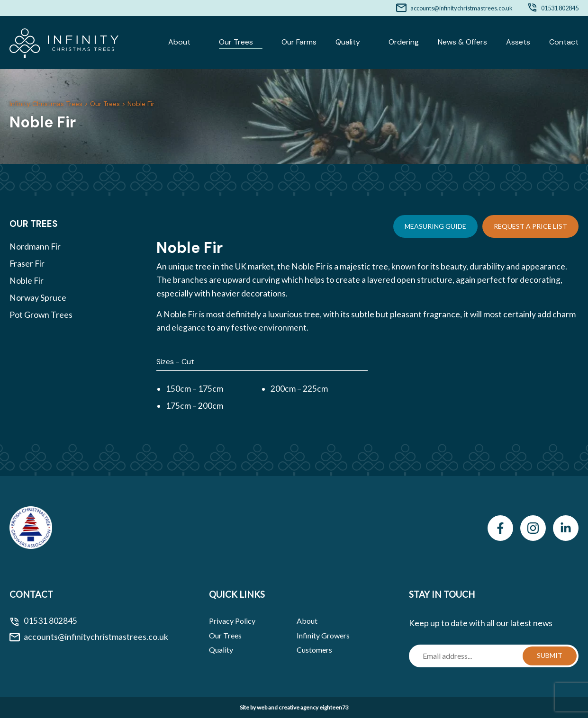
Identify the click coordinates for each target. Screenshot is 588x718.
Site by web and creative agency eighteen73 (294, 707)
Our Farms (299, 42)
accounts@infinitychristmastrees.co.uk (461, 8)
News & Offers (462, 42)
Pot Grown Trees (41, 315)
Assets (518, 42)
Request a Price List (530, 226)
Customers (314, 650)
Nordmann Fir (35, 247)
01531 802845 (560, 8)
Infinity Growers (323, 635)
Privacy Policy (232, 621)
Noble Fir (27, 281)
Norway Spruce (38, 298)
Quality (348, 42)
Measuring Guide (435, 226)
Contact (564, 42)
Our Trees (236, 42)
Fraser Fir (27, 264)
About (179, 42)
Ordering (404, 42)
